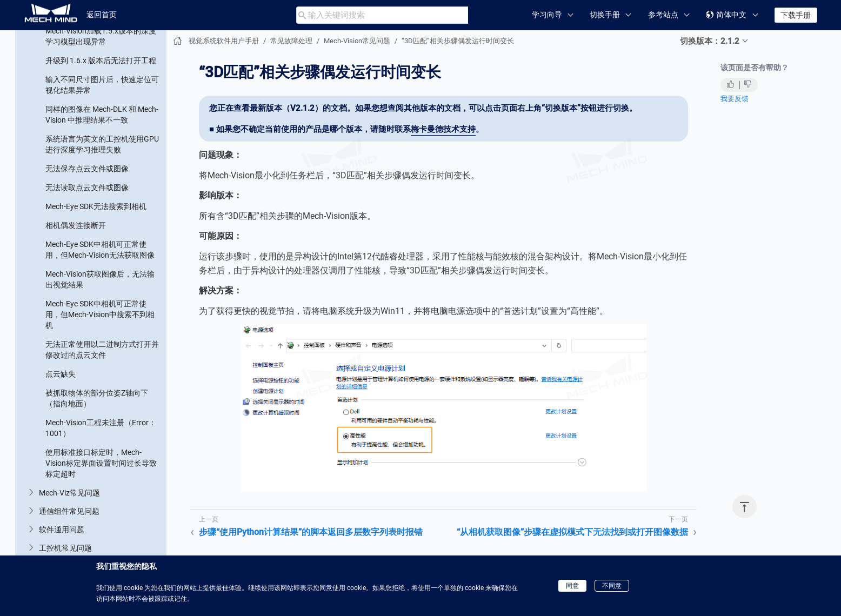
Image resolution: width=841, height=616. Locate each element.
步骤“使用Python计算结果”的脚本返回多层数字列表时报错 (102, 173)
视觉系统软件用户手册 (224, 41)
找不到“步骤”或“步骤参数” (89, 51)
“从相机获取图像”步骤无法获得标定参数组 (101, 432)
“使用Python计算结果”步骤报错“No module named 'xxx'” (98, 511)
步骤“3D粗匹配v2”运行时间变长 (98, 486)
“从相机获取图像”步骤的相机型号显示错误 (101, 373)
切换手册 (605, 15)
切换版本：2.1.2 (710, 41)
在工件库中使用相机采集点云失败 (102, 554)
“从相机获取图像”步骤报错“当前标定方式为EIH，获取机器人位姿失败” (102, 338)
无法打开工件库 (72, 535)
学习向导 (547, 15)
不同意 (612, 586)
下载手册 (796, 15)
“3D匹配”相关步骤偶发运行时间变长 (102, 203)
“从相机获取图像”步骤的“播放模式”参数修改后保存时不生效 (99, 303)
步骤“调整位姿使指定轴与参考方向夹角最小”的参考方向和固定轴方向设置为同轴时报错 (100, 138)
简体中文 (726, 15)
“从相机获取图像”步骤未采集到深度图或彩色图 (101, 403)
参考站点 (663, 15)
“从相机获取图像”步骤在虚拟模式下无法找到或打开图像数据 (101, 232)
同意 (572, 586)
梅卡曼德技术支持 (443, 129)
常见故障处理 (291, 41)
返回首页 (102, 15)
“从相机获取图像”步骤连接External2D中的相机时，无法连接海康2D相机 (102, 267)
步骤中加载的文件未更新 (87, 89)
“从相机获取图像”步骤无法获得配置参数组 (101, 462)
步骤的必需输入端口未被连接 (95, 108)
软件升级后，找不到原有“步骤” (97, 70)
